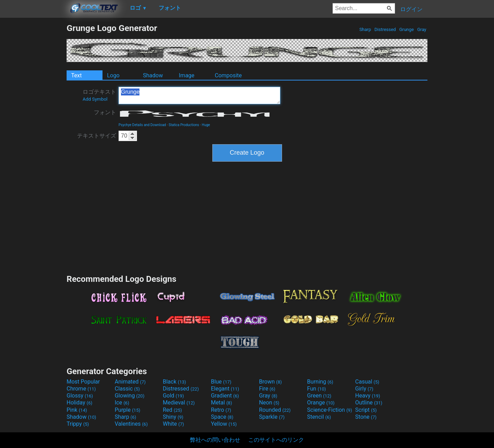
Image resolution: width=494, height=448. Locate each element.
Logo (113, 75)
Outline (369, 403)
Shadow (153, 75)
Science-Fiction (330, 410)
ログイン (411, 9)
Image (187, 75)
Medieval (179, 403)
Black (174, 382)
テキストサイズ (97, 136)
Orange (321, 403)
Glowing (130, 396)
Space (222, 417)
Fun (317, 389)
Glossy (80, 396)
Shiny (173, 417)
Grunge (406, 29)
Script (366, 410)
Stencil (319, 417)
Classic (127, 389)
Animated (130, 382)
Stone (366, 417)
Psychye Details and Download (142, 125)
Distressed (385, 29)
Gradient (225, 396)
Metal (222, 403)
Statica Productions (184, 125)
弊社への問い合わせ (215, 440)
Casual (367, 382)
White (173, 424)
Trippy (78, 424)
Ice (122, 403)
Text (76, 75)
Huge (206, 125)
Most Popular (83, 382)
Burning (320, 382)
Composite (228, 75)
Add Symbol (95, 99)
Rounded (275, 410)
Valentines (131, 424)
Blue (221, 382)
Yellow (224, 424)
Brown (270, 382)
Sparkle (272, 417)
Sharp (365, 29)
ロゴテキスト (99, 95)
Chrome (81, 389)
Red (172, 410)
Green (319, 396)
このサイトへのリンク (276, 440)
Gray (422, 29)
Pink (77, 410)
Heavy (368, 396)
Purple (127, 410)
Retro (221, 410)
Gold (173, 396)
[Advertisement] (33, 128)
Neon (269, 403)
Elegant (225, 389)
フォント (105, 112)
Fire (267, 389)
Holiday (79, 403)
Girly (364, 389)
